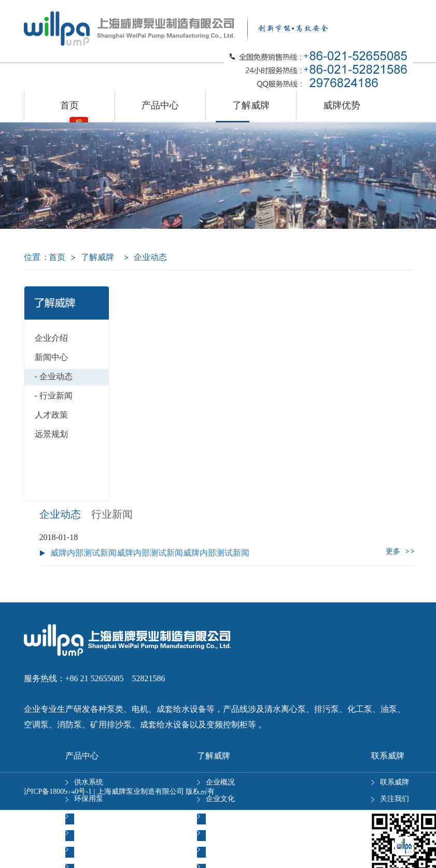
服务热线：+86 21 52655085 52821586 (95, 678)
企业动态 (60, 514)
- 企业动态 (54, 376)
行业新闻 (112, 514)
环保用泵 (84, 799)
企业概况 (216, 782)
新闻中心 (51, 357)
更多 (401, 551)
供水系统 (84, 782)
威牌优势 (342, 105)
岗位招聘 (216, 849)
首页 (69, 105)
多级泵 (81, 832)
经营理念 (216, 816)
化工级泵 (84, 849)
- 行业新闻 (54, 396)
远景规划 (51, 434)
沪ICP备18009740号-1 (58, 791)
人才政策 (51, 415)
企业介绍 (51, 338)
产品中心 (160, 105)
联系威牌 (390, 782)
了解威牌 (251, 105)
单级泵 (81, 816)
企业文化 (216, 799)
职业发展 (216, 832)
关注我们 (390, 799)
